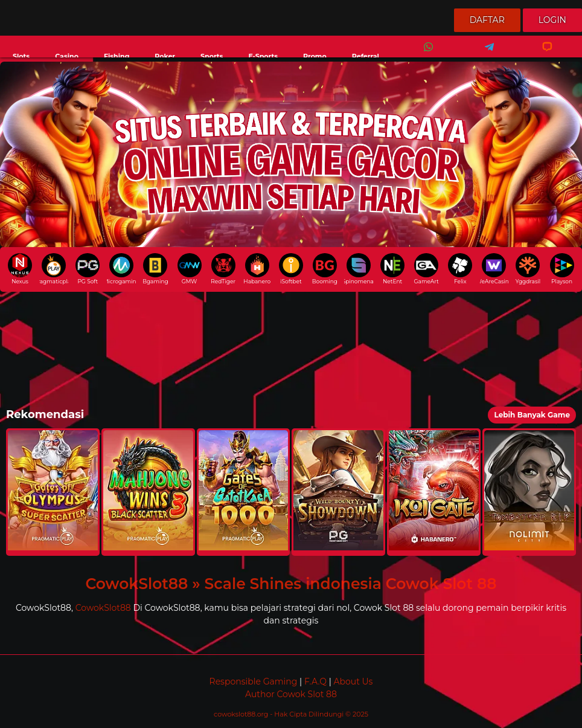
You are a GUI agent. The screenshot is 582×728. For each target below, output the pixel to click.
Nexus (20, 269)
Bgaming (155, 269)
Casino (67, 56)
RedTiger (223, 269)
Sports (212, 56)
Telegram (485, 55)
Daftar (487, 20)
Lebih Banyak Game (532, 415)
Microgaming (121, 269)
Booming (325, 269)
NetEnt (392, 269)
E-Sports (263, 56)
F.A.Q (315, 681)
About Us (353, 681)
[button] (53, 492)
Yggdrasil (528, 269)
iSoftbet (291, 269)
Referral (366, 56)
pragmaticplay (54, 269)
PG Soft (88, 269)
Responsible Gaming (254, 681)
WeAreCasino (494, 269)
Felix (460, 269)
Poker (165, 56)
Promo (315, 56)
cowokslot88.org (242, 714)
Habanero (257, 269)
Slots (21, 56)
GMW (190, 269)
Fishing (117, 56)
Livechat (542, 55)
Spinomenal (359, 269)
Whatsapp (426, 55)
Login (552, 20)
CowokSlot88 (103, 608)
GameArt (427, 269)
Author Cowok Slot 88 (291, 694)
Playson (562, 269)
